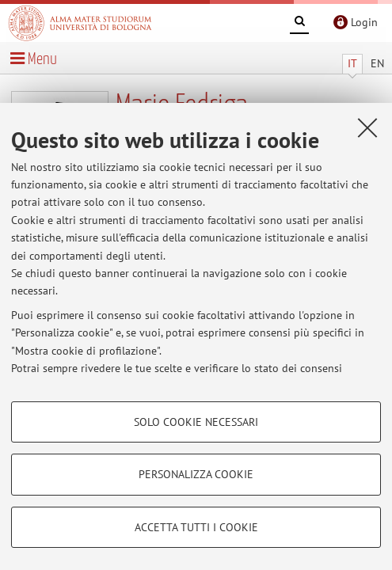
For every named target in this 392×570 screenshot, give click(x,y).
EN (377, 63)
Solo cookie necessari (196, 422)
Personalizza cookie (196, 474)
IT (352, 63)
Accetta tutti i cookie (196, 527)
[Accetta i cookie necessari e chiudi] (367, 127)
